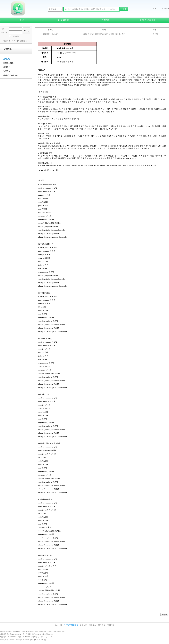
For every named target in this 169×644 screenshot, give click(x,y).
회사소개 (58, 625)
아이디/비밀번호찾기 (21, 41)
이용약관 (83, 625)
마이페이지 (64, 20)
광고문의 (102, 625)
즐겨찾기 (165, 8)
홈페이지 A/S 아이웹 (38, 640)
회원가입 (156, 8)
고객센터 (106, 20)
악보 (22, 20)
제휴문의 (93, 625)
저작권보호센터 (148, 20)
